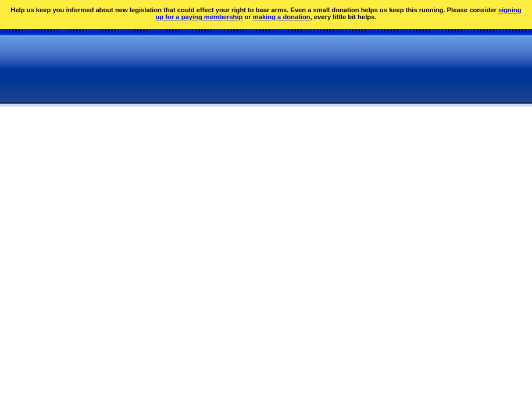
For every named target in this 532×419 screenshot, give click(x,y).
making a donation (282, 17)
